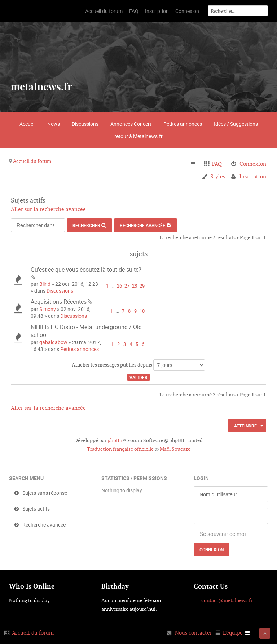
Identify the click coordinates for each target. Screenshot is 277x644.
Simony (48, 309)
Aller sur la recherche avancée (48, 209)
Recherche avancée (142, 225)
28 (135, 286)
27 (127, 286)
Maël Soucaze (175, 449)
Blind (45, 284)
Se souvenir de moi (223, 534)
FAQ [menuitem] (217, 164)
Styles (218, 176)
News (54, 124)
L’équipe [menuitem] (233, 633)
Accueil (27, 124)
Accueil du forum (32, 161)
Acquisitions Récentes (59, 302)
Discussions (85, 124)
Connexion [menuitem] (253, 164)
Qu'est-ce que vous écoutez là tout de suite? (86, 270)
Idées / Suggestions (236, 124)
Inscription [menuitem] (253, 176)
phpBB (115, 440)
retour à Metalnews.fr (138, 136)
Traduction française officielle (120, 449)
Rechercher (86, 225)
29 (142, 286)
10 (142, 311)
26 (119, 286)
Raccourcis (196, 164)
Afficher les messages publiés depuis (138, 365)
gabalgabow (53, 342)
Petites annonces (183, 124)
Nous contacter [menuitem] (194, 633)
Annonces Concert (131, 124)
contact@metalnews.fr (227, 600)
